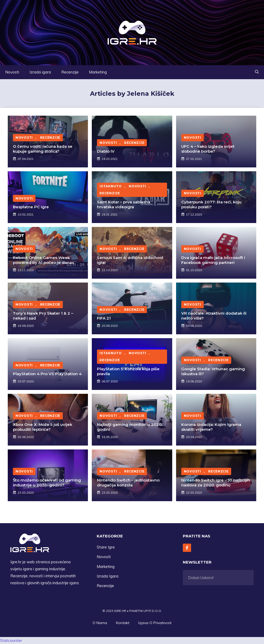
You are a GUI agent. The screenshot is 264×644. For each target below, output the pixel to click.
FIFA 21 (104, 318)
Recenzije (70, 72)
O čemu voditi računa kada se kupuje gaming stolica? (43, 149)
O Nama (100, 623)
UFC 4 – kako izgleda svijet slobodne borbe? (208, 149)
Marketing (98, 72)
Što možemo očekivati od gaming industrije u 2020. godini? (47, 483)
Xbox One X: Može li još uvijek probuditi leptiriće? (43, 427)
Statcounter (11, 640)
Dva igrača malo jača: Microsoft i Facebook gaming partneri (213, 260)
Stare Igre (106, 547)
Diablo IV (106, 151)
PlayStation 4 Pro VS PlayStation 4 (47, 374)
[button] (257, 72)
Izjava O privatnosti (155, 623)
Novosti (12, 72)
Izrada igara (40, 72)
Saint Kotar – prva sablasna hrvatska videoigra (124, 205)
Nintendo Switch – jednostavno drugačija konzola (128, 483)
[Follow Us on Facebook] (187, 548)
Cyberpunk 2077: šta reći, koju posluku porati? (211, 205)
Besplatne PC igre (31, 207)
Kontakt (123, 623)
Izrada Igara (108, 576)
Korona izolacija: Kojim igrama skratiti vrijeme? (211, 427)
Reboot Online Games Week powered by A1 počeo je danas (43, 260)
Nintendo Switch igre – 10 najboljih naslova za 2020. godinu (216, 483)
